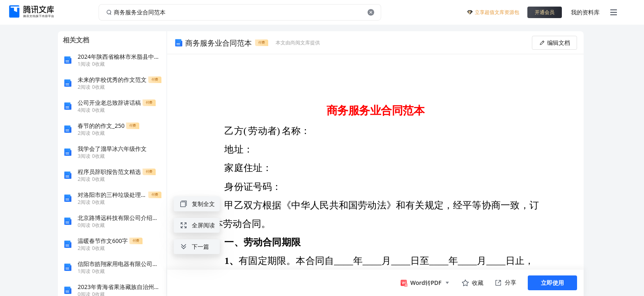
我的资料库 (585, 12)
